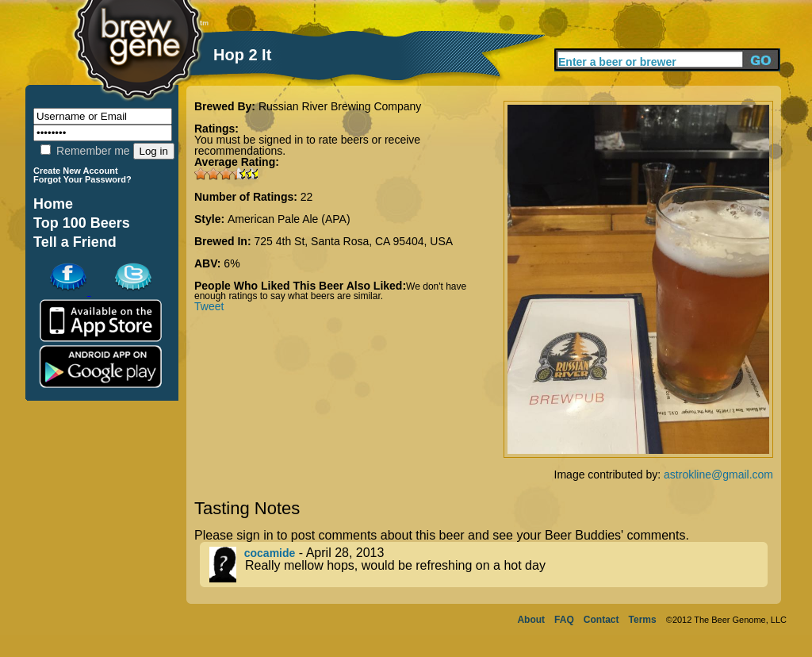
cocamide (270, 553)
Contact (601, 620)
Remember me (85, 151)
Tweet (209, 306)
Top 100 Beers (82, 223)
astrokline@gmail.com (718, 474)
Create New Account (76, 171)
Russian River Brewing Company (340, 106)
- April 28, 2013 (488, 565)
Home (53, 204)
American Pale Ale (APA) (289, 219)
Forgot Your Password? (82, 179)
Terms (643, 620)
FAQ (564, 620)
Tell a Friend (75, 242)
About (531, 620)
